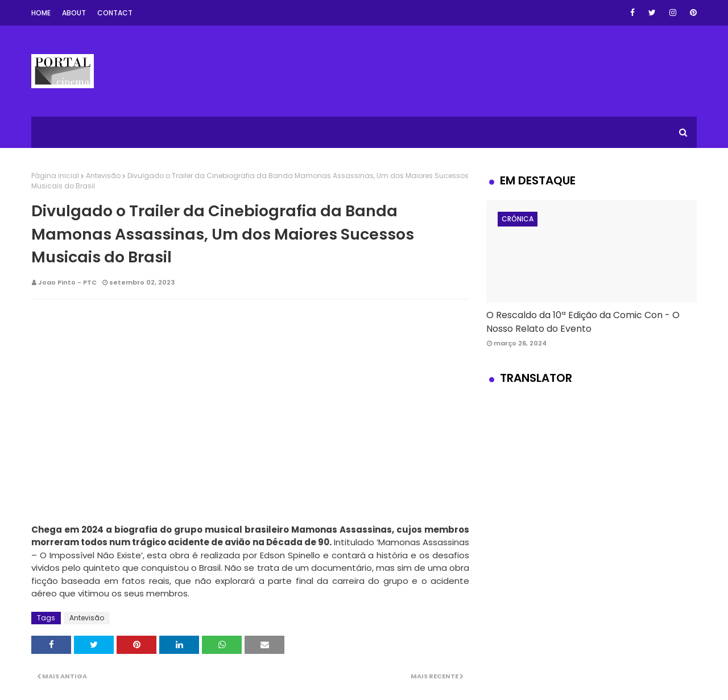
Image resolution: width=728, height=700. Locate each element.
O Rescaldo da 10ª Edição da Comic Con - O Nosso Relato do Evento (583, 322)
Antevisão (103, 176)
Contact (115, 13)
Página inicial (55, 176)
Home (41, 13)
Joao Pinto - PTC (67, 282)
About (74, 13)
